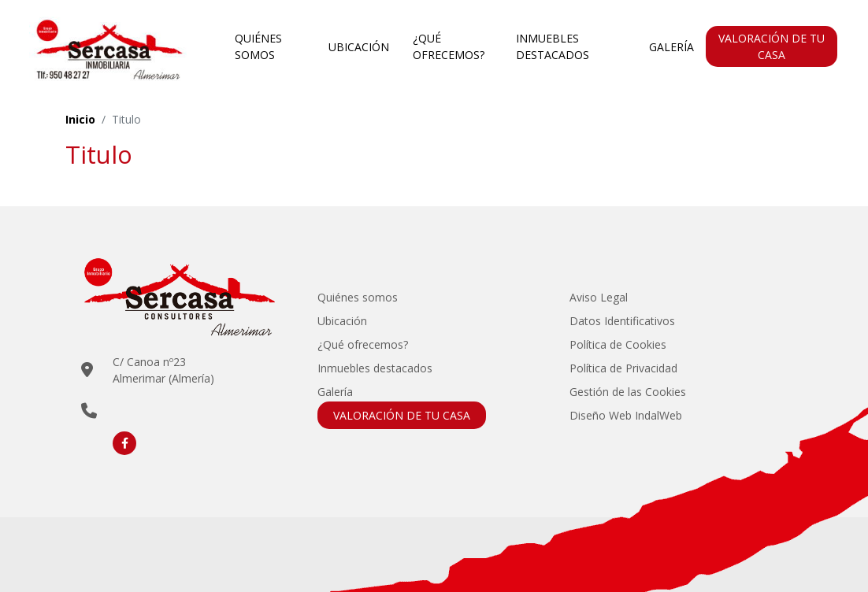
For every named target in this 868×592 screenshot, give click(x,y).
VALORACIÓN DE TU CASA (772, 46)
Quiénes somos (258, 46)
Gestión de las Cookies (628, 392)
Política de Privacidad (623, 368)
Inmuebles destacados (553, 46)
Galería (671, 47)
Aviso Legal (599, 297)
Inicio (80, 119)
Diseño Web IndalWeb (626, 415)
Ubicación (359, 47)
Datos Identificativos (622, 321)
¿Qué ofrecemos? (449, 46)
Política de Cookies (618, 344)
